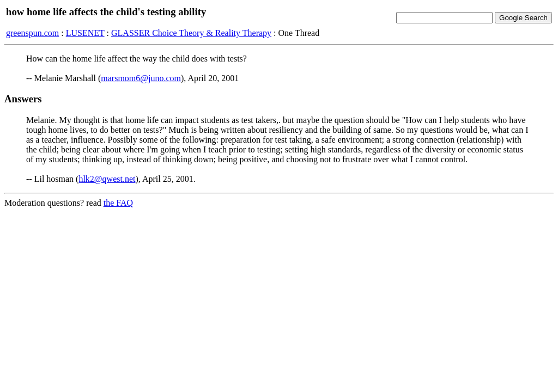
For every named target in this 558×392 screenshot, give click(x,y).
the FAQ (118, 203)
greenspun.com (32, 33)
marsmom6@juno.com (141, 78)
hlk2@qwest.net (107, 179)
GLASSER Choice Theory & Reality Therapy (191, 33)
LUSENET (85, 33)
